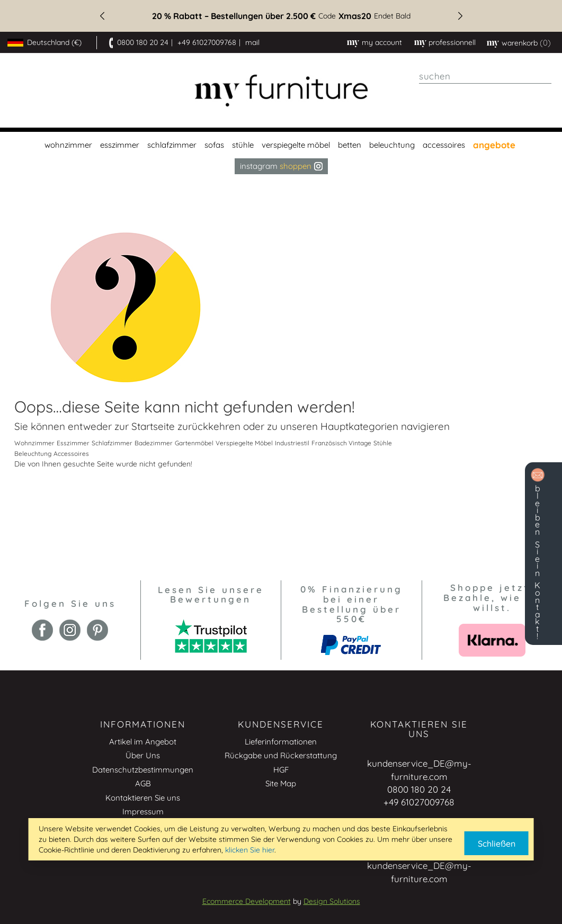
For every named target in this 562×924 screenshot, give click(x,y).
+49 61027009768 (207, 42)
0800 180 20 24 (143, 42)
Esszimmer (73, 443)
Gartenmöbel (194, 443)
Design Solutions (332, 901)
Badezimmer (154, 443)
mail (252, 42)
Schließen (497, 844)
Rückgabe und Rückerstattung (281, 755)
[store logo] (281, 91)
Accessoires (71, 454)
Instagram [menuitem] (281, 166)
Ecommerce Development (247, 901)
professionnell (452, 42)
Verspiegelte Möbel (244, 443)
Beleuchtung (33, 454)
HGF (281, 770)
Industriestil (292, 443)
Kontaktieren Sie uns (143, 798)
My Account (382, 42)
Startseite (153, 426)
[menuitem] (67, 145)
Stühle (383, 443)
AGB (143, 783)
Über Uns (143, 755)
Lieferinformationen (281, 742)
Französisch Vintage (341, 443)
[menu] (281, 153)
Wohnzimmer (34, 443)
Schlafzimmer (112, 443)
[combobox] (485, 76)
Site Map (281, 783)
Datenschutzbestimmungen (143, 770)
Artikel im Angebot (143, 742)
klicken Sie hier (250, 850)
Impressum (143, 811)
